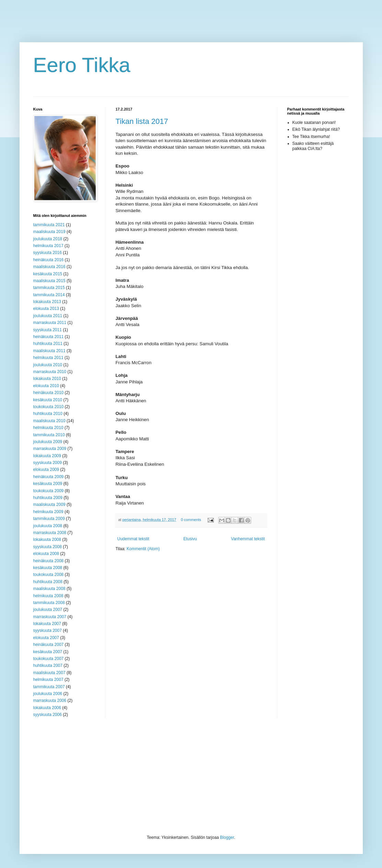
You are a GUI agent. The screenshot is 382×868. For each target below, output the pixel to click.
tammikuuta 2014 (49, 295)
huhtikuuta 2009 (48, 498)
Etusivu (190, 539)
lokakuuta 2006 (47, 708)
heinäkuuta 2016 (49, 260)
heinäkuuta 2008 (49, 561)
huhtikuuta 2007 (48, 666)
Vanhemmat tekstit (248, 539)
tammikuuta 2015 (49, 288)
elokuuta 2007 (46, 638)
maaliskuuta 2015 (49, 281)
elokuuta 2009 (46, 470)
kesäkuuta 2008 (48, 568)
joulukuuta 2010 (48, 365)
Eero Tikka (82, 65)
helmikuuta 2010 (48, 428)
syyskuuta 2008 (48, 547)
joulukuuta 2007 (48, 610)
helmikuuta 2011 (48, 358)
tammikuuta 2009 (49, 519)
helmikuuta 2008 (48, 596)
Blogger (227, 837)
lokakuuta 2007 (47, 624)
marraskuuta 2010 (50, 372)
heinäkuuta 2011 (49, 337)
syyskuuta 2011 (48, 330)
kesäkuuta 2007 (48, 652)
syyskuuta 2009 (48, 463)
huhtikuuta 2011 (48, 344)
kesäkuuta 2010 (48, 400)
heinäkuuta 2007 (49, 645)
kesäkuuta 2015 (48, 274)
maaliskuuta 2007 (49, 673)
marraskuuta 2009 (50, 449)
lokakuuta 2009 (47, 456)
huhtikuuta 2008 (48, 582)
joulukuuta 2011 (48, 316)
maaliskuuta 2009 (49, 505)
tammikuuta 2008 (49, 603)
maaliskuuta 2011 (49, 351)
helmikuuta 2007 (48, 680)
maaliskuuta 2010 (49, 421)
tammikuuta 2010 (49, 435)
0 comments (191, 520)
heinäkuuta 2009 (49, 477)
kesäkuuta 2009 (48, 484)
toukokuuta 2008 (49, 575)
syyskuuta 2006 (48, 715)
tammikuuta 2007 (49, 687)
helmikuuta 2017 (48, 246)
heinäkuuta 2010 (49, 393)
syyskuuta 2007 (48, 630)
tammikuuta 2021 (49, 225)
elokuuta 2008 (46, 554)
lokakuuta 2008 (47, 540)
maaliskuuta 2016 (49, 267)
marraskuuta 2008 (50, 533)
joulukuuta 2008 (48, 526)
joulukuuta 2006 (48, 694)
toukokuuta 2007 (49, 659)
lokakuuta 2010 (47, 379)
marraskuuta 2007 (50, 617)
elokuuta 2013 (46, 309)
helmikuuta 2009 (48, 512)
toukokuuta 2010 (49, 407)
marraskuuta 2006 (50, 701)
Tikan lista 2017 (142, 121)
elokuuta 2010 (46, 386)
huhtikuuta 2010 (48, 414)
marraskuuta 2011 (50, 323)
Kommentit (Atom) (143, 549)
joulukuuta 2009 (48, 442)
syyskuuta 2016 (48, 253)
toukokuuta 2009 (49, 491)
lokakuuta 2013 (47, 302)
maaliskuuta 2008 (49, 589)
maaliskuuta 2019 (49, 232)
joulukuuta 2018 (48, 239)
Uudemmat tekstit (133, 539)
